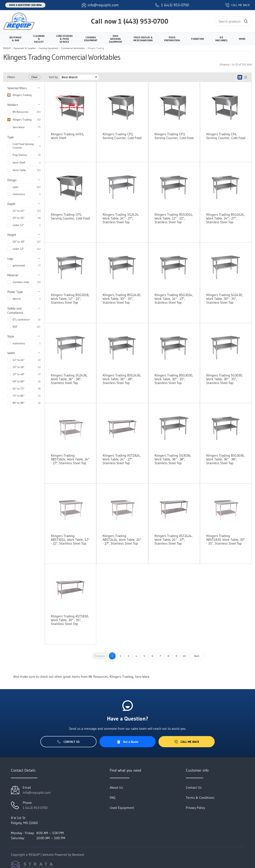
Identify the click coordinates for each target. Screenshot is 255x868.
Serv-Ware (18, 127)
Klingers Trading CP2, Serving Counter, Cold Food (122, 136)
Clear (34, 77)
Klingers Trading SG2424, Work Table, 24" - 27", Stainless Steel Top (121, 218)
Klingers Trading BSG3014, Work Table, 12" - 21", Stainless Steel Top (174, 218)
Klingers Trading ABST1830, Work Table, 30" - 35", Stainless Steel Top (225, 540)
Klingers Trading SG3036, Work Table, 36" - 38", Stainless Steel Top (173, 459)
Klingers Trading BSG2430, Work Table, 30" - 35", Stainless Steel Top (122, 299)
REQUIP (7, 48)
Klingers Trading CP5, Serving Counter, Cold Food (70, 216)
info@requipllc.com (37, 792)
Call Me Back (187, 742)
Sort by (53, 77)
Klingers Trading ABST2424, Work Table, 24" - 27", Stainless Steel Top (122, 540)
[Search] (233, 21)
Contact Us (68, 742)
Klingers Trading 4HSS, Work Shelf (68, 136)
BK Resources (20, 112)
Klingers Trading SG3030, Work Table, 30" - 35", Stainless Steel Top (225, 379)
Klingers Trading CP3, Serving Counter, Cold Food (174, 136)
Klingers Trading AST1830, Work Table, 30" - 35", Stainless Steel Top (70, 620)
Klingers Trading (22, 120)
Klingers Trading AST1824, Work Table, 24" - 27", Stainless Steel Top (122, 459)
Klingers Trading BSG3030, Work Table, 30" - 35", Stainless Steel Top (174, 379)
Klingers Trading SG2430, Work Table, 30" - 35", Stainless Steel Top (225, 299)
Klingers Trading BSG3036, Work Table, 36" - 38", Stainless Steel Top (225, 459)
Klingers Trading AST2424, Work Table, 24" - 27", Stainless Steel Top (174, 540)
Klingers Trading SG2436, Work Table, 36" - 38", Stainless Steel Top (69, 379)
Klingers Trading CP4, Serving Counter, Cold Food (226, 136)
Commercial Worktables (73, 48)
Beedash (78, 855)
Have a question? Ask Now (25, 5)
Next (197, 656)
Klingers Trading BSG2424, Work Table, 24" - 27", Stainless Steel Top (225, 218)
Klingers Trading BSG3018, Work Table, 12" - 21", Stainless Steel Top (70, 299)
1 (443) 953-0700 (143, 21)
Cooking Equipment (48, 48)
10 (184, 656)
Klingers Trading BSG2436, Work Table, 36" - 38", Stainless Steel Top (122, 379)
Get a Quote (128, 742)
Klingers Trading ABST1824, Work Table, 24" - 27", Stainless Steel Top (70, 459)
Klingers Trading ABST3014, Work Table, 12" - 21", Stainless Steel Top (70, 540)
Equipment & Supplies (25, 48)
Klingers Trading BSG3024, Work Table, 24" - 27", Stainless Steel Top (174, 299)
